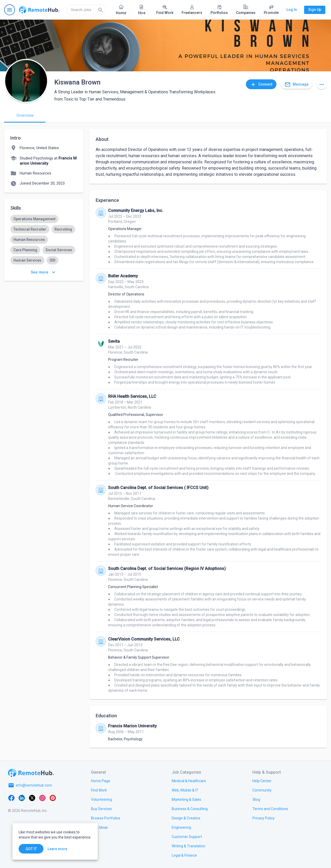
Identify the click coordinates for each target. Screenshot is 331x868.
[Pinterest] (53, 798)
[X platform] (32, 798)
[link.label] (262, 781)
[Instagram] (42, 798)
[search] (86, 10)
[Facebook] (11, 798)
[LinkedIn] (22, 798)
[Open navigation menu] (10, 10)
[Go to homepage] (39, 10)
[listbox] (44, 260)
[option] (34, 219)
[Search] (101, 10)
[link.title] (101, 781)
